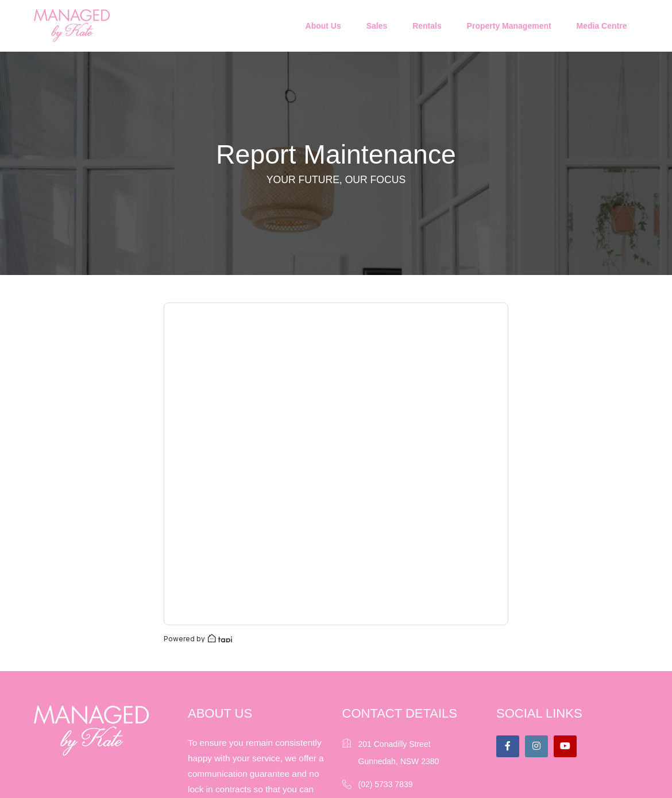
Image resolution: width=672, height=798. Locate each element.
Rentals (427, 26)
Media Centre (602, 26)
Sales (377, 26)
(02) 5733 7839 (386, 784)
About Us (323, 26)
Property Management (509, 26)
